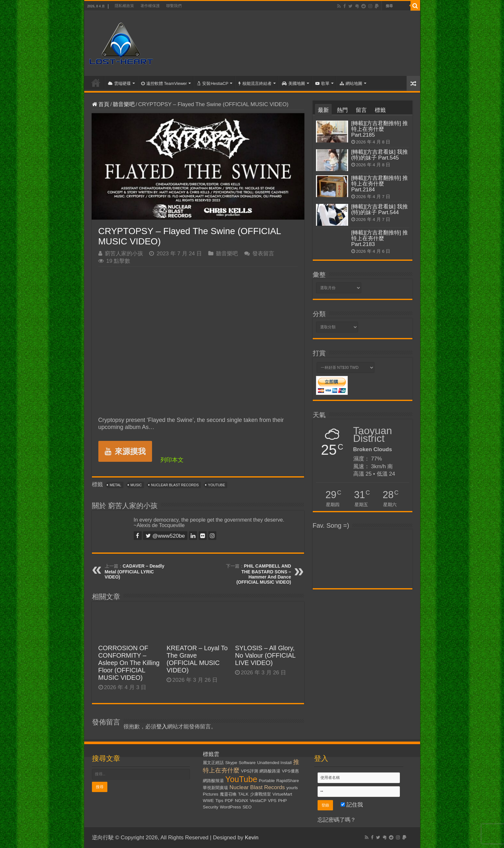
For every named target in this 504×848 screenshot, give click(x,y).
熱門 (342, 110)
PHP (282, 801)
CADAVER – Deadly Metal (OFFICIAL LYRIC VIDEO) (135, 571)
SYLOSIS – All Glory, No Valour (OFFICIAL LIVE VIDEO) (265, 655)
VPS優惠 (290, 771)
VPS (272, 801)
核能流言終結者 (255, 83)
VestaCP (258, 801)
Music (136, 485)
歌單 (322, 83)
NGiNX (242, 801)
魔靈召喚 (228, 794)
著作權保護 (150, 6)
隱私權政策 (124, 6)
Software (247, 763)
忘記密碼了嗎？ (337, 820)
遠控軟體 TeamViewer (164, 83)
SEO (247, 807)
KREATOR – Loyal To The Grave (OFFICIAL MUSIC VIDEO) (197, 659)
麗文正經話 (213, 763)
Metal (115, 485)
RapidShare (288, 781)
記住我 (352, 805)
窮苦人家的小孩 (124, 254)
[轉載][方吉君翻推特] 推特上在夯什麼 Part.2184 (380, 184)
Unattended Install (274, 763)
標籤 (380, 110)
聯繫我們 (174, 6)
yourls (292, 788)
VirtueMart (282, 794)
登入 (162, 727)
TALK (243, 794)
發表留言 (263, 254)
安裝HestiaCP (213, 83)
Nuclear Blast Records (175, 485)
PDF (229, 801)
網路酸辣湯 (213, 781)
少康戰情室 (261, 794)
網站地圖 (351, 83)
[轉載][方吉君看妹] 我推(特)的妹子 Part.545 (380, 155)
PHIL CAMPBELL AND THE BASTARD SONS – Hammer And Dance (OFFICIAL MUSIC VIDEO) (264, 574)
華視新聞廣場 (215, 788)
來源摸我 (125, 451)
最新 (323, 110)
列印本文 (172, 460)
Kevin (252, 838)
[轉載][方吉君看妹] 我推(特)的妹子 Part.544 (380, 210)
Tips (219, 801)
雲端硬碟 (119, 83)
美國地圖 (293, 83)
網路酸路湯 (270, 771)
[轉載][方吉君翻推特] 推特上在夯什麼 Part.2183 (380, 238)
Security (211, 807)
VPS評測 (250, 771)
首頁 (96, 83)
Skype (231, 763)
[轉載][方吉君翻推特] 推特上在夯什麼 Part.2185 (380, 129)
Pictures (211, 794)
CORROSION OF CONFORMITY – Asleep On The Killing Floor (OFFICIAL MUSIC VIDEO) (129, 663)
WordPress (230, 807)
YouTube (216, 485)
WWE (208, 801)
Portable (267, 781)
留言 (361, 110)
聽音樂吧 (124, 104)
